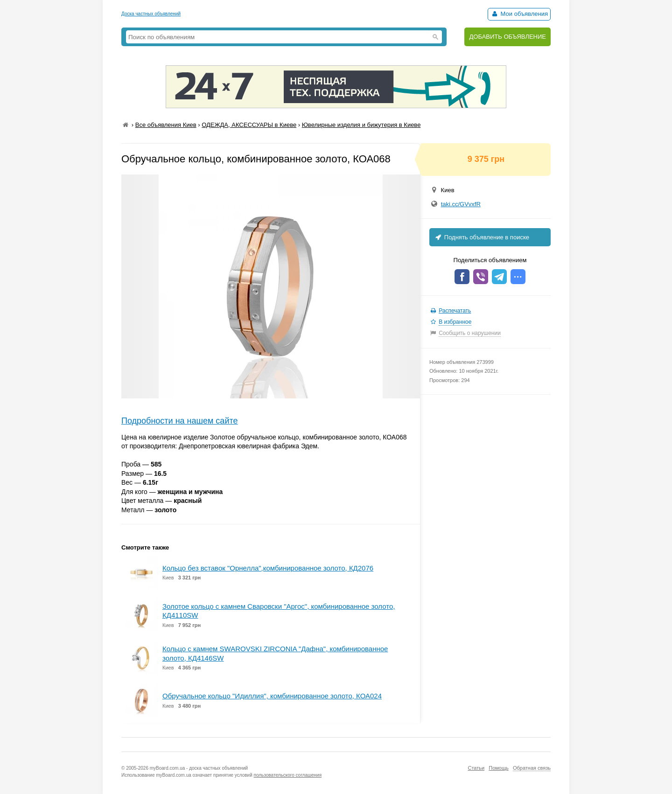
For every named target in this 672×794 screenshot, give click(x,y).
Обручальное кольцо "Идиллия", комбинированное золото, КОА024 (272, 696)
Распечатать (455, 311)
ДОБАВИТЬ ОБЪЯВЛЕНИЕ (507, 37)
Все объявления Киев (166, 125)
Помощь (499, 768)
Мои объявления (519, 14)
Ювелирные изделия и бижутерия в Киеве (361, 125)
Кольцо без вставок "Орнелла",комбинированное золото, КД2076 (268, 568)
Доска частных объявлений (151, 14)
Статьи (476, 768)
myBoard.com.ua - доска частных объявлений (199, 768)
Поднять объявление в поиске (482, 237)
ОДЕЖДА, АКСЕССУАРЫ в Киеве (249, 125)
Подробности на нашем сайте (180, 421)
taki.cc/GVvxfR (461, 204)
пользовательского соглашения (288, 775)
